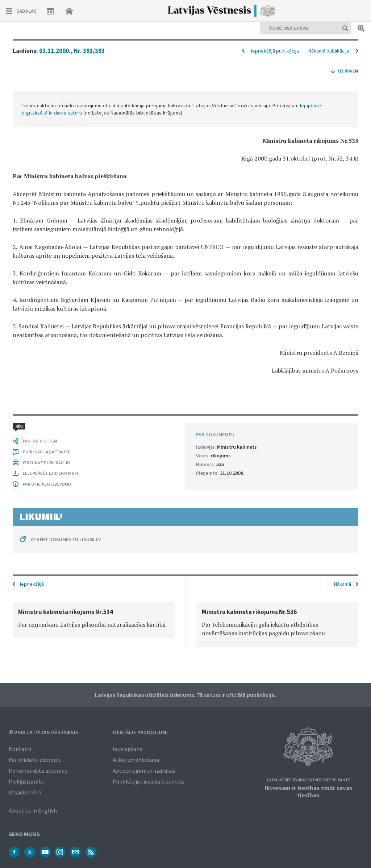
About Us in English (33, 810)
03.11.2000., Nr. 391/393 (72, 51)
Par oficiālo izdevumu (35, 760)
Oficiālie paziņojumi (140, 732)
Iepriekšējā (32, 584)
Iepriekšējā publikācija (275, 51)
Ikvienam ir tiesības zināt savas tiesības (308, 792)
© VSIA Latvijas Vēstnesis (44, 732)
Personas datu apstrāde (38, 771)
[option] (94, 620)
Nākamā (343, 584)
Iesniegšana (128, 749)
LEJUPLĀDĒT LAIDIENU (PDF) (51, 473)
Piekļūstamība (27, 781)
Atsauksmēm (25, 792)
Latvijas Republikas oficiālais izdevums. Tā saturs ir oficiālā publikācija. (185, 695)
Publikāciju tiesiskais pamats (149, 781)
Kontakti (20, 749)
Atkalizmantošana (136, 760)
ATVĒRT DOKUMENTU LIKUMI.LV (66, 539)
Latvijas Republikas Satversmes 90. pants (309, 780)
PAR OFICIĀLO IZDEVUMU (47, 484)
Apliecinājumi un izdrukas (144, 771)
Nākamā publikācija (329, 51)
